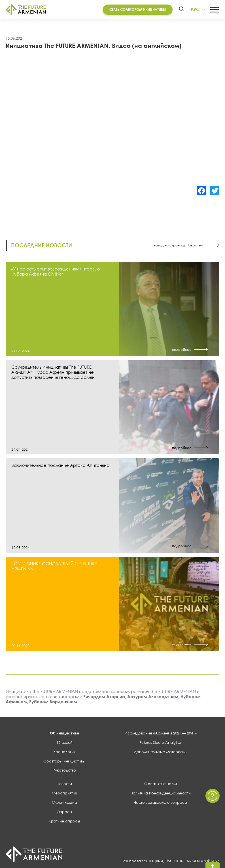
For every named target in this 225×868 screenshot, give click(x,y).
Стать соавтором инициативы (137, 10)
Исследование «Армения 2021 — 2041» (161, 734)
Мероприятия (64, 794)
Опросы (64, 813)
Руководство (64, 771)
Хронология (64, 752)
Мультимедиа (64, 803)
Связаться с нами (161, 785)
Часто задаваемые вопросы (161, 803)
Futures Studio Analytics (161, 743)
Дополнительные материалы (161, 752)
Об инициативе (64, 734)
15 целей (64, 743)
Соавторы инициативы (64, 762)
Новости (64, 785)
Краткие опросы (64, 822)
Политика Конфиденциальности (161, 794)
